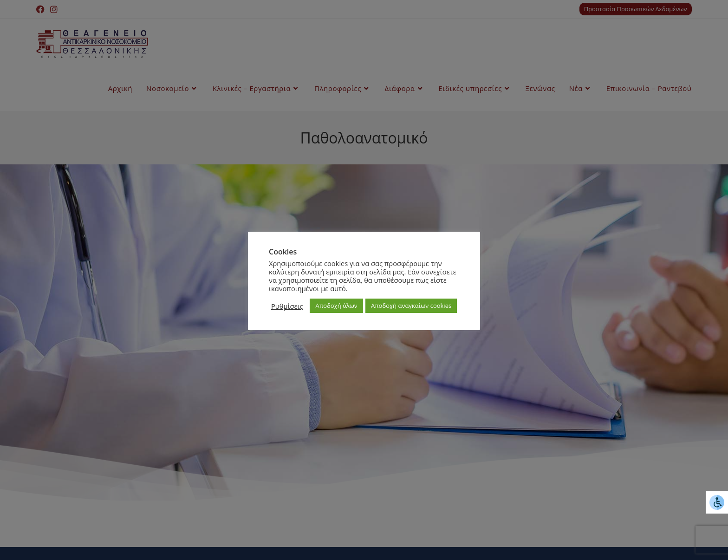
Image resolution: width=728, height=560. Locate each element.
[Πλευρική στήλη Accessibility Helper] (717, 502)
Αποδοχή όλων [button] (336, 306)
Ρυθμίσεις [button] (287, 306)
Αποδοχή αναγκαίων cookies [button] (411, 306)
